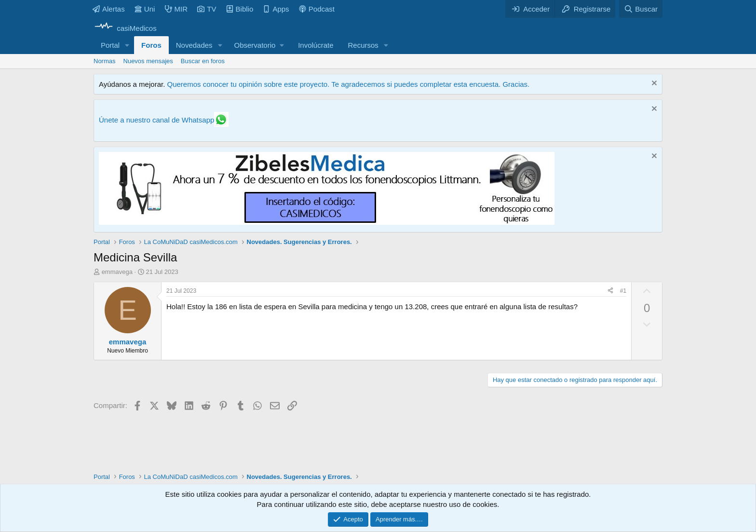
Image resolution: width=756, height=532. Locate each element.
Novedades (194, 45)
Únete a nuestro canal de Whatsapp (156, 120)
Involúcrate (316, 45)
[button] (127, 45)
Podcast (317, 9)
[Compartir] (610, 291)
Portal (110, 45)
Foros (151, 45)
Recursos (363, 45)
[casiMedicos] (125, 28)
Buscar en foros (203, 61)
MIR (176, 9)
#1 (623, 291)
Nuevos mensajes (148, 61)
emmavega (117, 272)
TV (207, 9)
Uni (145, 9)
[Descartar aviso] (653, 84)
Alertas (109, 9)
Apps (276, 9)
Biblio (240, 9)
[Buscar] (641, 9)
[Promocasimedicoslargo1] (327, 222)
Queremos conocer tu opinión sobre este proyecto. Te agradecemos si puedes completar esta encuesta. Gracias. (348, 84)
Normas (105, 61)
